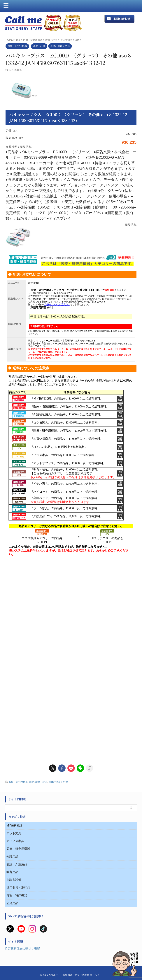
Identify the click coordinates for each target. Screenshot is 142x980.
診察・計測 (41, 578)
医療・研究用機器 (18, 578)
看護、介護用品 (17, 661)
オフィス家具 (15, 637)
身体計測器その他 (58, 578)
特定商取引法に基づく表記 (22, 745)
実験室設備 (14, 676)
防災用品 (12, 700)
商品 (32, 578)
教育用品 (12, 669)
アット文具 (14, 630)
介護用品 (12, 653)
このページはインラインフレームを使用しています (71, 404)
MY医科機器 (15, 622)
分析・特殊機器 (17, 692)
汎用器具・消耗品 (18, 684)
